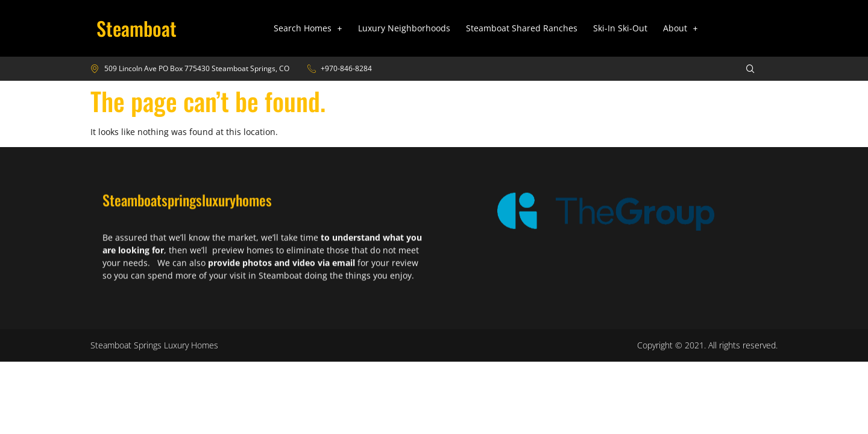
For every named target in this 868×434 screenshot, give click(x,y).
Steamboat (137, 28)
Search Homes (308, 28)
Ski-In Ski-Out (620, 28)
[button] (308, 28)
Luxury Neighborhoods (404, 28)
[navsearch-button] (743, 69)
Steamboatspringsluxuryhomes (187, 207)
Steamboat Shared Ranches (522, 28)
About (681, 28)
